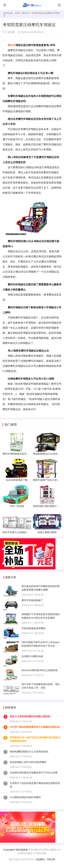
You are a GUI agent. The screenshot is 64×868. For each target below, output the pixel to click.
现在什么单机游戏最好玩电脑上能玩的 (30, 716)
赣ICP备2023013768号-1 (22, 859)
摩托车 (25, 13)
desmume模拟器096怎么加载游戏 (40, 670)
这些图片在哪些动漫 (32, 656)
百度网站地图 (47, 850)
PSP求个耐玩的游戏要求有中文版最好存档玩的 (35, 727)
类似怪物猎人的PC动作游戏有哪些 (28, 762)
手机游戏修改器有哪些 (33, 628)
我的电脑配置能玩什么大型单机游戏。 (30, 752)
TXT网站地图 (39, 853)
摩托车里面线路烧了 (32, 600)
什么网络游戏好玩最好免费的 (25, 797)
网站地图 (33, 850)
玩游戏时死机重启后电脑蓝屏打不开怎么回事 (34, 773)
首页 (17, 13)
